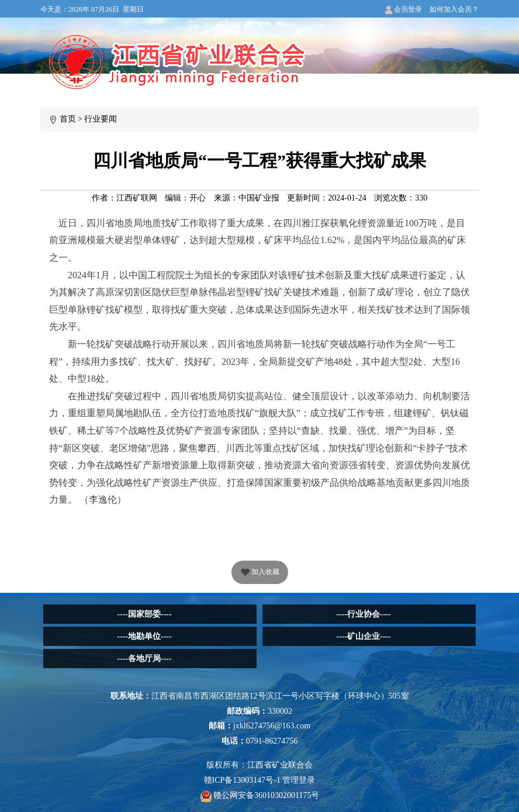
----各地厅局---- (144, 659)
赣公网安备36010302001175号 (260, 795)
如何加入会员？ (454, 9)
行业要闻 (101, 119)
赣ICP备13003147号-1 (242, 780)
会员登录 (404, 9)
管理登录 (299, 780)
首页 (68, 119)
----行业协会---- (363, 614)
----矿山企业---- (363, 636)
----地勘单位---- (144, 636)
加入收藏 (260, 573)
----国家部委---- (144, 614)
